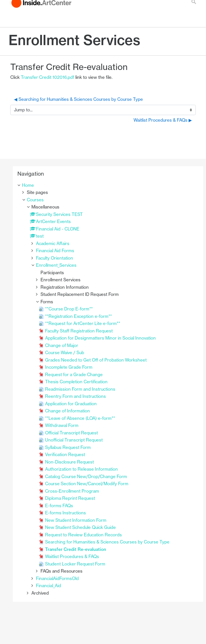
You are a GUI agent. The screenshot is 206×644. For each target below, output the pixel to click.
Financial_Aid (49, 586)
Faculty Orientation (54, 258)
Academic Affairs (53, 243)
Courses (35, 200)
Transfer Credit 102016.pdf (48, 77)
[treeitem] (108, 185)
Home (28, 185)
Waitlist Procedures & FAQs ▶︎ (163, 120)
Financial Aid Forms (55, 251)
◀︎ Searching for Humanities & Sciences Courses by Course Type (78, 99)
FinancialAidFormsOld (57, 578)
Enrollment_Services (56, 265)
